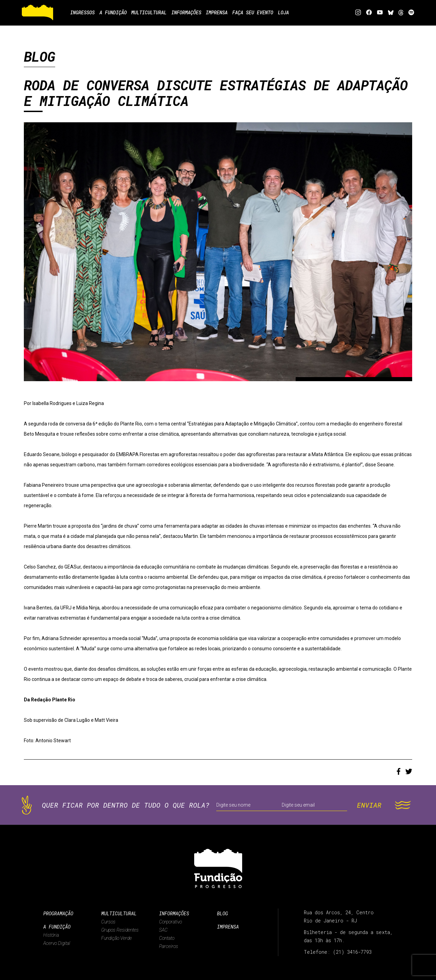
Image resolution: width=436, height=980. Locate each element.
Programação (58, 913)
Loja (302, 12)
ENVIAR (369, 805)
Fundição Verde (116, 938)
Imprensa (228, 927)
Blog (222, 913)
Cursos (108, 922)
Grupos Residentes (120, 930)
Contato (167, 938)
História (51, 935)
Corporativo (170, 922)
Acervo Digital (57, 943)
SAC (163, 930)
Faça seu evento (269, 12)
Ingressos (82, 12)
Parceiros (169, 946)
